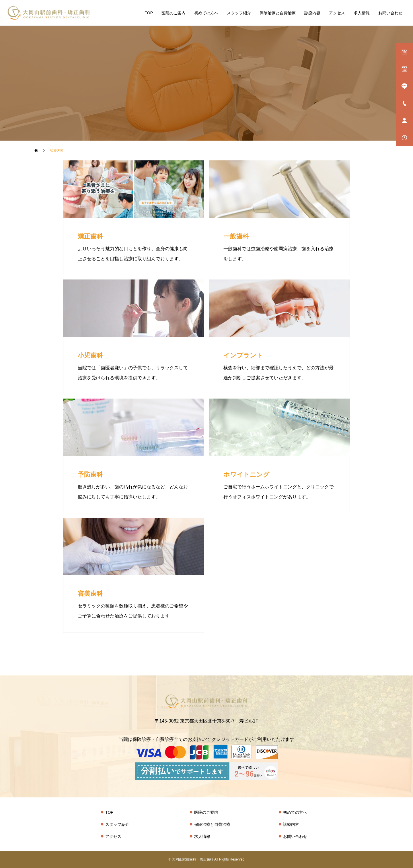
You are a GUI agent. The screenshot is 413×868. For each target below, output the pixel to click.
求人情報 (362, 13)
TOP (149, 13)
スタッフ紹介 (239, 13)
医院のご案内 (174, 13)
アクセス (337, 13)
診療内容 (312, 13)
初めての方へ (206, 13)
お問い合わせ (390, 13)
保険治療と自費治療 (278, 13)
